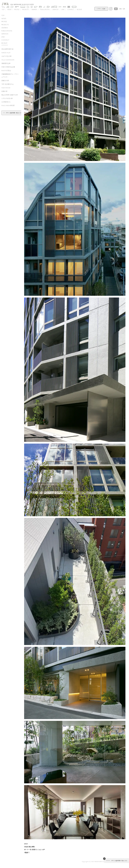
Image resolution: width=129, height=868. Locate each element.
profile (4, 21)
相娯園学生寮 (6, 63)
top (3, 15)
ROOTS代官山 (6, 71)
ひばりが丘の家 (7, 56)
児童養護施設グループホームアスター (10, 76)
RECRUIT (79, 9)
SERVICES (55, 9)
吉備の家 (4, 91)
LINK (63, 9)
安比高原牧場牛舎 (7, 49)
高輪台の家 (5, 81)
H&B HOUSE (6, 88)
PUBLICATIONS (45, 9)
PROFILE (17, 9)
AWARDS (34, 9)
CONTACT (71, 9)
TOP (3, 9)
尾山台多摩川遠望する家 (10, 95)
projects (5, 25)
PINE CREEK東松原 (8, 105)
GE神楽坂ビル (6, 102)
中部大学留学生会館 (8, 67)
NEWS (9, 9)
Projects (25, 9)
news (4, 18)
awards (5, 28)
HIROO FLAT (6, 53)
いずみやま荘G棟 (7, 98)
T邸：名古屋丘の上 (8, 84)
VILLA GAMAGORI (8, 60)
